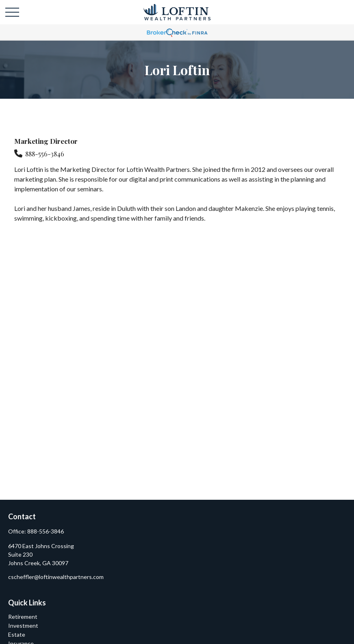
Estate (17, 634)
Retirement (23, 617)
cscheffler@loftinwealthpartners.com (56, 577)
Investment (23, 626)
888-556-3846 (45, 154)
